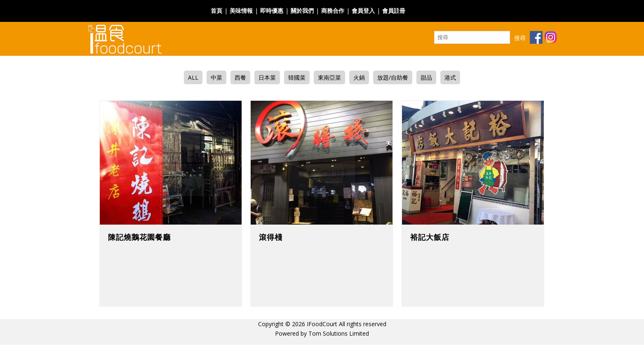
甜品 (426, 77)
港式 (450, 77)
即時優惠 (272, 11)
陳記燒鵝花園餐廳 (139, 237)
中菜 (216, 77)
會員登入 (363, 11)
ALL (193, 77)
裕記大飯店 (430, 237)
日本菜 (267, 77)
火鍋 (359, 77)
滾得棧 (271, 237)
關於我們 (302, 11)
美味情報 (241, 11)
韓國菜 (297, 77)
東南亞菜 (329, 77)
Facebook (422, 6)
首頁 (216, 11)
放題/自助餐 (393, 77)
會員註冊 (394, 11)
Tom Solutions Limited (339, 333)
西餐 (240, 77)
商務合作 (333, 11)
